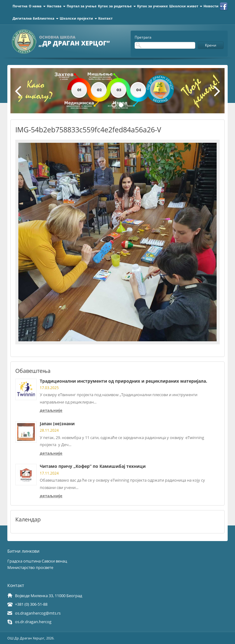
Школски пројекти (78, 18)
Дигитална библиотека (35, 18)
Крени (211, 45)
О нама (37, 6)
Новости (213, 6)
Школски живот (186, 6)
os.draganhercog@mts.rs (38, 613)
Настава (56, 6)
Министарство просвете (30, 567)
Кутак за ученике (153, 6)
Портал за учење (82, 6)
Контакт (105, 18)
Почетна (20, 6)
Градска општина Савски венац (37, 561)
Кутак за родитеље (117, 6)
